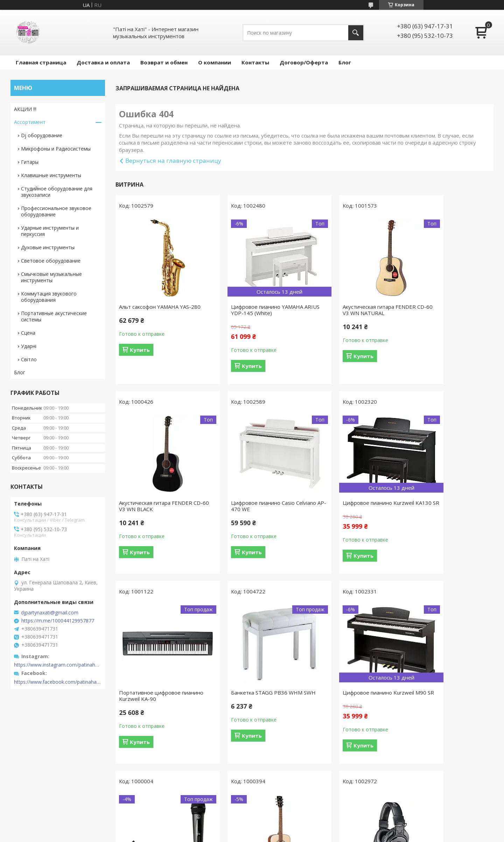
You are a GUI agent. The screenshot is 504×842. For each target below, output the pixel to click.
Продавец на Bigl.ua (252, 829)
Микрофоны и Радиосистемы (56, 149)
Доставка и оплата (103, 62)
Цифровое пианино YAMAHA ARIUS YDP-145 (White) (252, 310)
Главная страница (41, 62)
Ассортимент (30, 122)
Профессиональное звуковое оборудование (56, 211)
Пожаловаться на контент (230, 835)
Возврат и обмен (164, 62)
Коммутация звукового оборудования (49, 297)
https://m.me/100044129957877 (58, 621)
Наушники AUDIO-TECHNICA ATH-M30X (445, 702)
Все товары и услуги (302, 789)
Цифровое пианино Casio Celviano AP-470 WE (151, 506)
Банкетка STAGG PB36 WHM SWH (444, 506)
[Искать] (356, 33)
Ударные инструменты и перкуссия (50, 231)
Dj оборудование (42, 135)
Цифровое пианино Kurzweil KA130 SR (251, 506)
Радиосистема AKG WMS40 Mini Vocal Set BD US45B (255, 702)
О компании (215, 62)
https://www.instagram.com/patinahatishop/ (58, 665)
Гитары (30, 162)
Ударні (29, 346)
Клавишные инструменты (51, 175)
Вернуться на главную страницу (173, 161)
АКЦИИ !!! (25, 109)
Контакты (255, 62)
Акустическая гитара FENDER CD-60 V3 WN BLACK (445, 310)
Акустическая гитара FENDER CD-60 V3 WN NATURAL (348, 310)
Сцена (28, 333)
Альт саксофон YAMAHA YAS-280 (160, 307)
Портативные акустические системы (54, 316)
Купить (140, 350)
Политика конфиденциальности (295, 835)
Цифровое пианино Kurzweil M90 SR (155, 702)
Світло (29, 359)
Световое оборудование (51, 261)
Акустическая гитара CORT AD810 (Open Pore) (345, 702)
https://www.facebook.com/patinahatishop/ (58, 682)
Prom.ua (284, 823)
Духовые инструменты (48, 247)
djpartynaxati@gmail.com (50, 613)
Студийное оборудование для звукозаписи (57, 192)
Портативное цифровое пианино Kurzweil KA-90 (343, 506)
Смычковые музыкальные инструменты (51, 277)
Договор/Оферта (304, 62)
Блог (345, 62)
